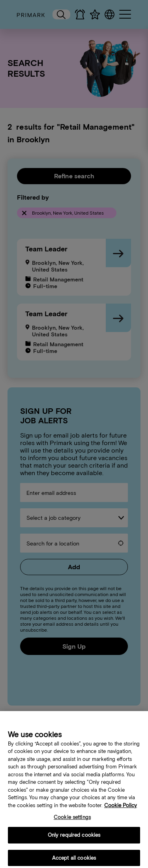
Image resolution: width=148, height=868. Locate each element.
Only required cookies (74, 840)
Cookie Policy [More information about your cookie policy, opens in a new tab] (121, 810)
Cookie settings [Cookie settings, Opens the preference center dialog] (72, 823)
